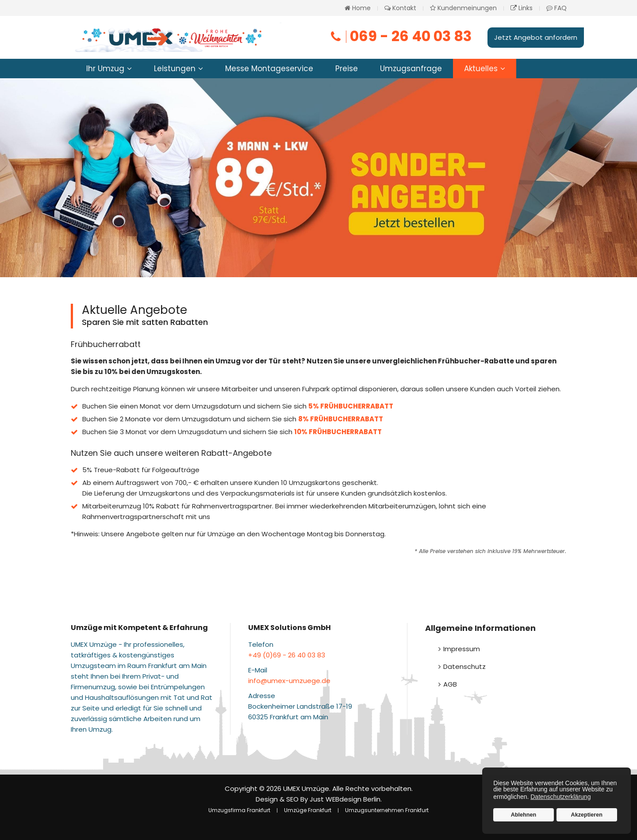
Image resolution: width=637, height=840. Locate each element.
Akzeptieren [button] (587, 815)
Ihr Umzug (105, 69)
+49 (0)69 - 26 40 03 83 (287, 655)
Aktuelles (481, 69)
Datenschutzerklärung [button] (560, 797)
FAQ (556, 8)
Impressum (462, 649)
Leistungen (175, 69)
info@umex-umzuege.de (289, 681)
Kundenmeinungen (463, 8)
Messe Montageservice (269, 69)
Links (522, 8)
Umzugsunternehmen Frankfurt (387, 810)
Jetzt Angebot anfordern (536, 37)
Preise (347, 69)
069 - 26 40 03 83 (400, 36)
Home (358, 8)
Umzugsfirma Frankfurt (239, 810)
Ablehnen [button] (524, 815)
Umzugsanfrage (411, 69)
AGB (450, 684)
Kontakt (400, 8)
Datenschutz (464, 666)
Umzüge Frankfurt (308, 810)
